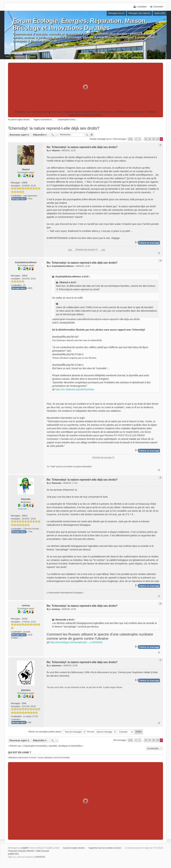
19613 (24, 516)
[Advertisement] (86, 87)
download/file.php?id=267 (65, 337)
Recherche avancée (92, 135)
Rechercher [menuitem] (19, 57)
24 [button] (150, 139)
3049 (24, 703)
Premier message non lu (101, 139)
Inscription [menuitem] (142, 7)
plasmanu (26, 690)
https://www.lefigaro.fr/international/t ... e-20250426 (76, 642)
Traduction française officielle (21, 851)
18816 (24, 276)
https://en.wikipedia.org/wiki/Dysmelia (74, 389)
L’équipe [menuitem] (32, 57)
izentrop (26, 606)
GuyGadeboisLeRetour (26, 262)
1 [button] (140, 139)
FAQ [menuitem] (8, 57)
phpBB (25, 848)
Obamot (26, 169)
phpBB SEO (13, 854)
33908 (24, 183)
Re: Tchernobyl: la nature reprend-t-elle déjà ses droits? (82, 147)
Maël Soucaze (43, 851)
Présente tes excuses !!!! (87, 250)
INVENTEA (40, 857)
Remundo (26, 499)
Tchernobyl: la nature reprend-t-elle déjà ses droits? (54, 128)
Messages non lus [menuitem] (116, 13)
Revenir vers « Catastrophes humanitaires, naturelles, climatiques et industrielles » (47, 746)
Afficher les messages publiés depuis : (57, 732)
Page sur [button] (130, 139)
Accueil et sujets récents (74, 848)
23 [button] (146, 139)
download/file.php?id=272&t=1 (68, 365)
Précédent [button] (136, 139)
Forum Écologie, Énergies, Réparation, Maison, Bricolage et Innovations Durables (80, 24)
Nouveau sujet (18, 135)
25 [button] (154, 139)
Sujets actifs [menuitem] (160, 13)
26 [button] (157, 139)
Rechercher (87, 135)
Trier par (101, 732)
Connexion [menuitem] (158, 7)
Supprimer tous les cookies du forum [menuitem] (105, 848)
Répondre (39, 135)
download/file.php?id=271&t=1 (68, 354)
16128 (24, 619)
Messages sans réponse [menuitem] (139, 13)
